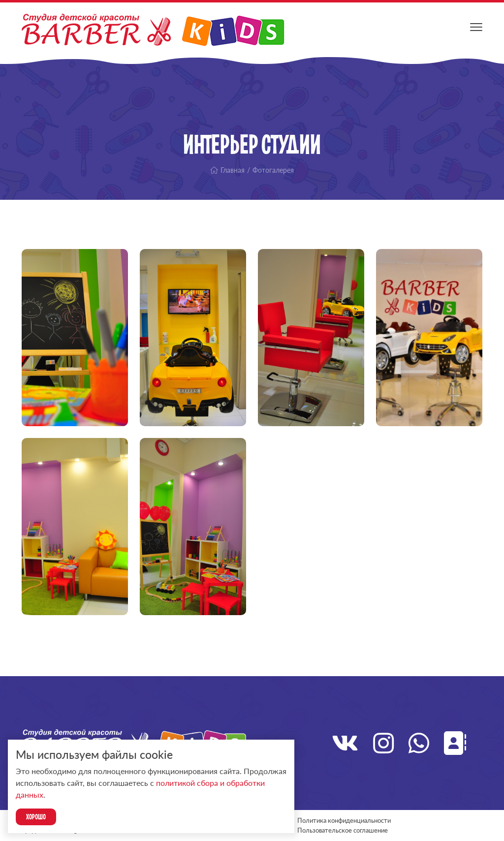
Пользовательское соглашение (343, 830)
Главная (227, 170)
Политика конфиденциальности (344, 820)
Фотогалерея (273, 170)
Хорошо (36, 817)
